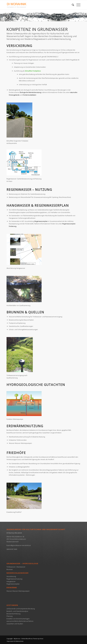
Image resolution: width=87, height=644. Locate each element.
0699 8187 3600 (12, 549)
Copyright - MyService (14, 639)
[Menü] (77, 5)
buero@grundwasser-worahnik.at (19, 545)
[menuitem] (72, 5)
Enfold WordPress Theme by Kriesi (32, 639)
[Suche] (72, 5)
